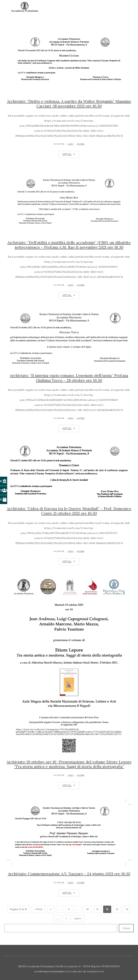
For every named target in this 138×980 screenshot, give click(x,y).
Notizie (81, 144)
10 (87, 909)
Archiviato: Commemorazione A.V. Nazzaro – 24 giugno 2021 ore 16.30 (69, 874)
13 (117, 909)
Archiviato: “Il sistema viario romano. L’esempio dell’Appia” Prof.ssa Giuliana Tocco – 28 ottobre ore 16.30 (69, 378)
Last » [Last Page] (78, 918)
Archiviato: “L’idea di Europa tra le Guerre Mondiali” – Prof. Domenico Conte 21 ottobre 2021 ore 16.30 (69, 511)
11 (97, 909)
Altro (71, 144)
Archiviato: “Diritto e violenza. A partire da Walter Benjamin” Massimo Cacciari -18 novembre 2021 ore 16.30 (69, 104)
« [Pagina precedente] (51, 909)
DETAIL (69, 154)
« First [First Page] (38, 909)
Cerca (126, 928)
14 (127, 909)
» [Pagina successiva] (66, 918)
